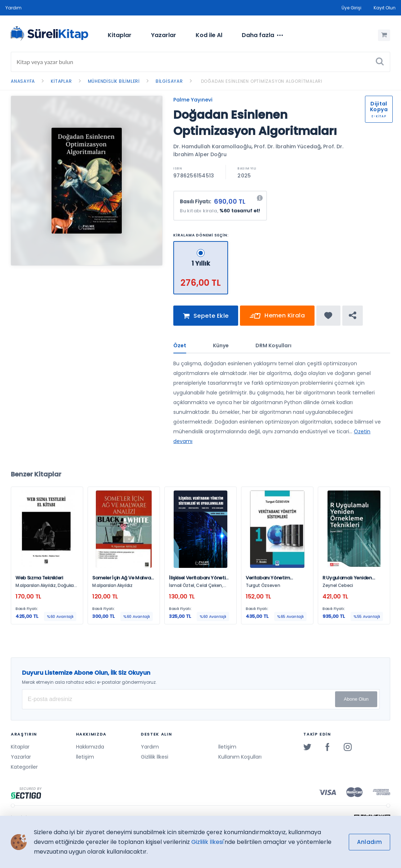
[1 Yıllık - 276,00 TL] (201, 244)
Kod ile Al (209, 35)
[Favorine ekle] (328, 320)
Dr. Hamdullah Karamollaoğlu (212, 146)
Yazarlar (164, 35)
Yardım (14, 8)
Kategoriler (24, 767)
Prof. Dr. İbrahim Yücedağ (287, 146)
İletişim (85, 757)
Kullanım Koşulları (240, 757)
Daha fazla (262, 35)
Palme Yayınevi (193, 100)
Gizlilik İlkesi (155, 757)
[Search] (200, 62)
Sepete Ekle (206, 320)
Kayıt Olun (385, 8)
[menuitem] (120, 35)
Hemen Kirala (277, 320)
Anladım (369, 842)
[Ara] (380, 62)
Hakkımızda (90, 747)
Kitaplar (120, 35)
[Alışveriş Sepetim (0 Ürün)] (384, 35)
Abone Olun (356, 699)
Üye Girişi (351, 8)
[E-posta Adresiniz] (201, 699)
